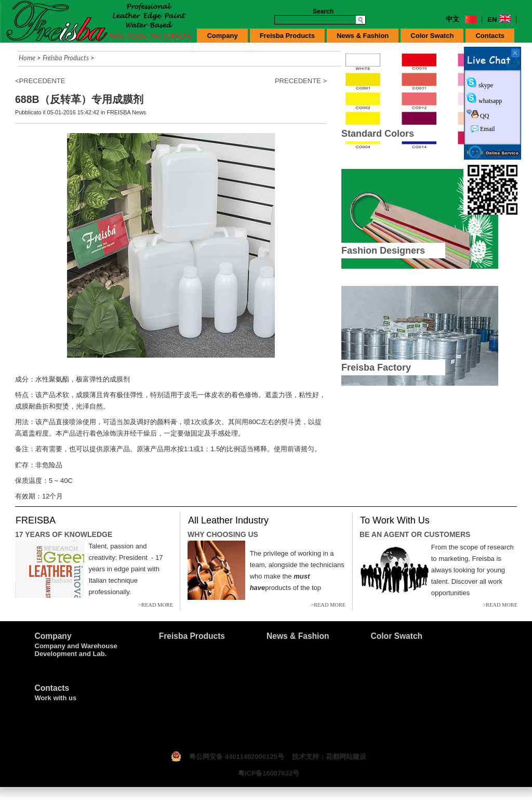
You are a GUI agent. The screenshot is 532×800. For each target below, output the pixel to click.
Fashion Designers (383, 251)
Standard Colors (378, 134)
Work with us (56, 698)
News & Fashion (363, 36)
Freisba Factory (376, 368)
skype (485, 85)
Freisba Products (287, 36)
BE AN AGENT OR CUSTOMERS (415, 534)
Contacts (490, 36)
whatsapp (489, 101)
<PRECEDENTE (40, 81)
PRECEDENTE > (301, 81)
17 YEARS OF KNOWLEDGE (64, 534)
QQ (484, 116)
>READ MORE (156, 605)
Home (27, 58)
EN (492, 19)
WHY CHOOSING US (223, 534)
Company (222, 36)
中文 (453, 19)
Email (487, 129)
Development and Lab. (71, 654)
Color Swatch (432, 36)
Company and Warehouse (76, 646)
